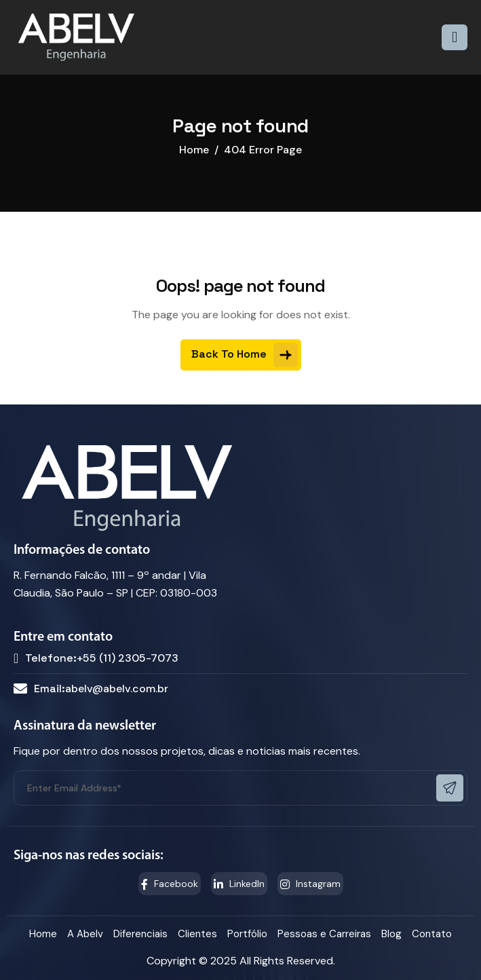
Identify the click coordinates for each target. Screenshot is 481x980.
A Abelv (85, 934)
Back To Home (245, 355)
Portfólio (247, 934)
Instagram (310, 884)
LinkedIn (239, 884)
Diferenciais (140, 934)
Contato (432, 934)
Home (43, 934)
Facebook (170, 884)
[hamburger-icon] (455, 37)
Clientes (197, 934)
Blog (391, 934)
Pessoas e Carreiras (324, 934)
